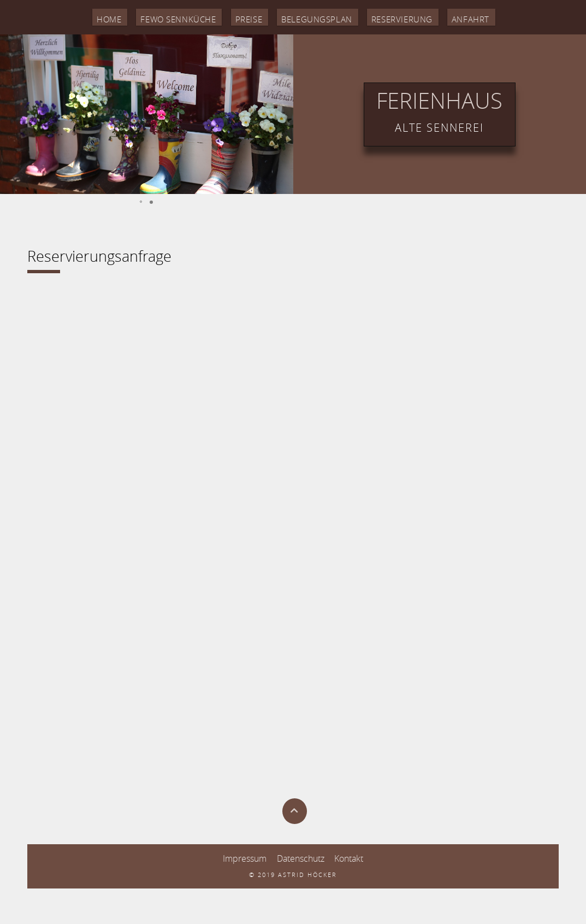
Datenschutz (301, 857)
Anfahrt (487, 18)
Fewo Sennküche (166, 18)
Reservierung (413, 18)
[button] (10, 113)
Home (91, 18)
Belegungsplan (318, 18)
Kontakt (349, 857)
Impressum (245, 857)
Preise (244, 18)
